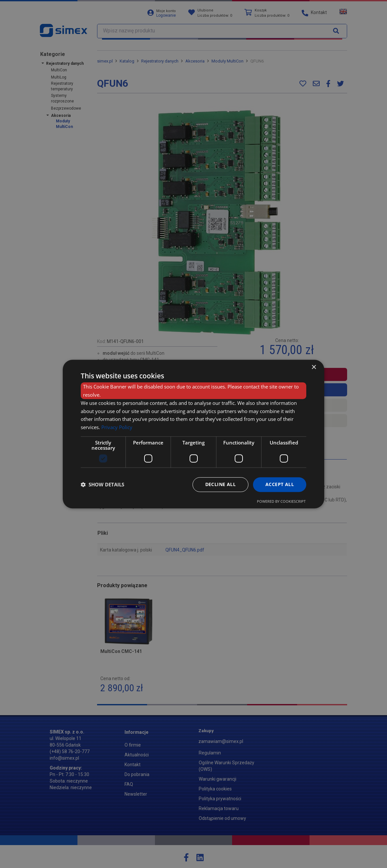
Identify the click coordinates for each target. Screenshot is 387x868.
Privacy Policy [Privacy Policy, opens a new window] (117, 427)
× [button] (314, 367)
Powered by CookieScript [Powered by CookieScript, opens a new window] (281, 501)
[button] (102, 484)
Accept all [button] (280, 484)
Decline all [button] (220, 484)
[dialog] (193, 434)
